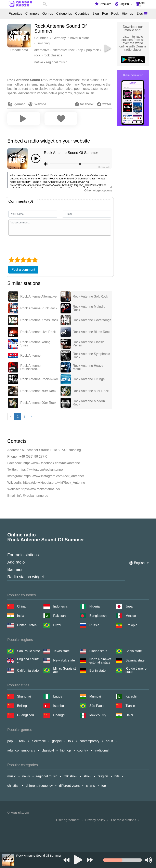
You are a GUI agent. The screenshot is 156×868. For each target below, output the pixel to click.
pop (81, 50)
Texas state (61, 651)
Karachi (131, 696)
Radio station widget (26, 577)
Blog (96, 14)
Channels (32, 14)
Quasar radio (104, 167)
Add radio (16, 562)
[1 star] (11, 260)
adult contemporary (21, 750)
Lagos (58, 696)
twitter (107, 104)
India (21, 616)
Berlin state (97, 671)
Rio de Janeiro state (136, 670)
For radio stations (23, 555)
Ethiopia (131, 625)
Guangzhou (25, 715)
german (20, 104)
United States (27, 625)
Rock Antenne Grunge (89, 379)
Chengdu (60, 715)
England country (28, 661)
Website (40, 104)
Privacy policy (95, 820)
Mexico (131, 616)
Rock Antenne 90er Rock (38, 403)
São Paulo (97, 706)
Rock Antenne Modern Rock (89, 403)
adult (109, 741)
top (104, 786)
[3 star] (23, 260)
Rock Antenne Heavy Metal (88, 367)
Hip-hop (128, 14)
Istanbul (59, 706)
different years (69, 786)
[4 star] (29, 260)
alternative (42, 50)
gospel (57, 741)
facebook (87, 104)
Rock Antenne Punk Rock (39, 308)
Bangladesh (98, 616)
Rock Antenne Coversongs (92, 320)
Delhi (129, 715)
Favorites (15, 14)
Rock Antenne (30, 356)
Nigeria (95, 606)
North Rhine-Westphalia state (100, 661)
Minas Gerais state (64, 670)
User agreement (68, 820)
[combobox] (66, 4)
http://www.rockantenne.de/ (40, 489)
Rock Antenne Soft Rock (90, 297)
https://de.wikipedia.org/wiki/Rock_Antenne (54, 483)
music (12, 776)
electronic (39, 741)
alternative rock (63, 50)
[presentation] (39, 246)
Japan (130, 606)
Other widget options (98, 190)
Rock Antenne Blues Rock (92, 332)
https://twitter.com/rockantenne (41, 470)
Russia (94, 625)
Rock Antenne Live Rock (38, 332)
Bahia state (134, 651)
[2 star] (17, 260)
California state (28, 671)
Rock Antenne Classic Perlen (89, 344)
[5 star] (35, 260)
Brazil (57, 625)
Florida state (98, 651)
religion (103, 776)
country (83, 750)
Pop (105, 14)
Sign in (142, 4)
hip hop (66, 750)
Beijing (22, 706)
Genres (48, 14)
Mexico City (98, 715)
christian (13, 786)
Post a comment (23, 270)
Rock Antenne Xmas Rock (39, 320)
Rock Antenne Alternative (38, 297)
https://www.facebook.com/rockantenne (52, 463)
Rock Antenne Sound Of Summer (71, 153)
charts (91, 786)
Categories (64, 14)
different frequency (39, 786)
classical (48, 750)
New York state (64, 660)
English (124, 4)
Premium (105, 4)
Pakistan (59, 616)
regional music (57, 62)
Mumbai (95, 696)
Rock (115, 14)
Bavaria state (135, 660)
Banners (15, 569)
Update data (19, 50)
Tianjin (130, 706)
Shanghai (24, 696)
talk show (70, 776)
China (21, 606)
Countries (82, 14)
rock (37, 55)
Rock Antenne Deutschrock (30, 367)
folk (71, 741)
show (87, 776)
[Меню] (146, 14)
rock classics (53, 55)
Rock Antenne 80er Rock (91, 391)
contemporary (90, 741)
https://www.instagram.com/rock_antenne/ (54, 476)
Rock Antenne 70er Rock (38, 391)
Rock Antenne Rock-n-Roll (39, 379)
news (26, 776)
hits (117, 776)
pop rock (93, 50)
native (39, 62)
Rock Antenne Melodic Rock (89, 308)
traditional (101, 750)
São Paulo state (29, 651)
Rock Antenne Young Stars (35, 344)
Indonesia (60, 606)
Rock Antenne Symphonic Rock (91, 356)
